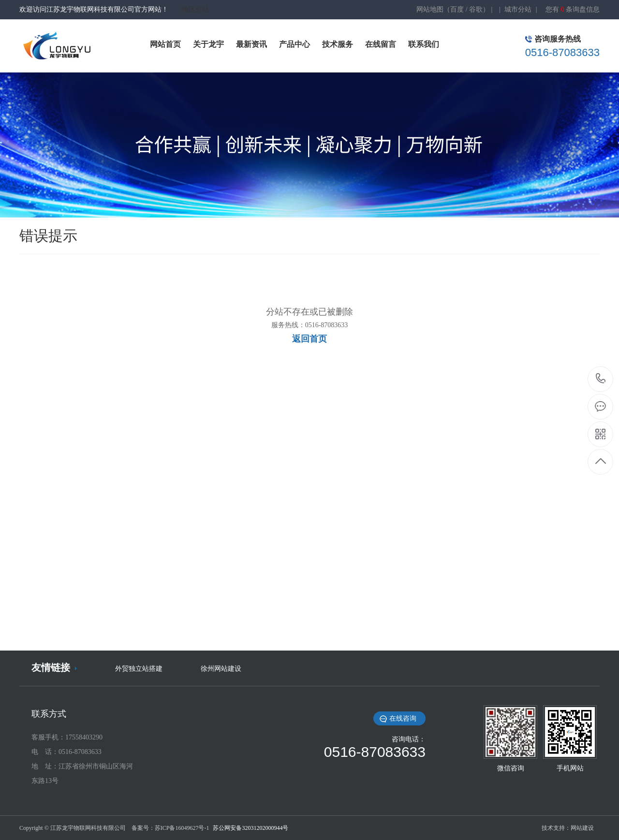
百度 (457, 9)
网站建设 (582, 828)
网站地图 (430, 9)
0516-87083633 (601, 379)
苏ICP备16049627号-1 (183, 828)
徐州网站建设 (221, 669)
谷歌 (476, 9)
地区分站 (195, 9)
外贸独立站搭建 (139, 669)
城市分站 (518, 9)
